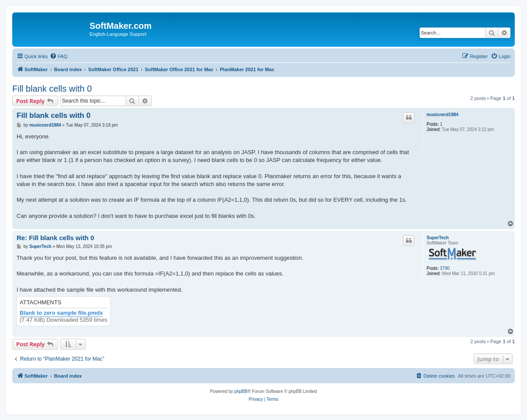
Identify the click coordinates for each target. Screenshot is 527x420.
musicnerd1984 (443, 115)
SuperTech (438, 238)
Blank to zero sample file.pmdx (61, 313)
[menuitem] (59, 56)
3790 (445, 268)
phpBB (241, 391)
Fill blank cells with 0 (52, 89)
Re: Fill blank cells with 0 (55, 238)
